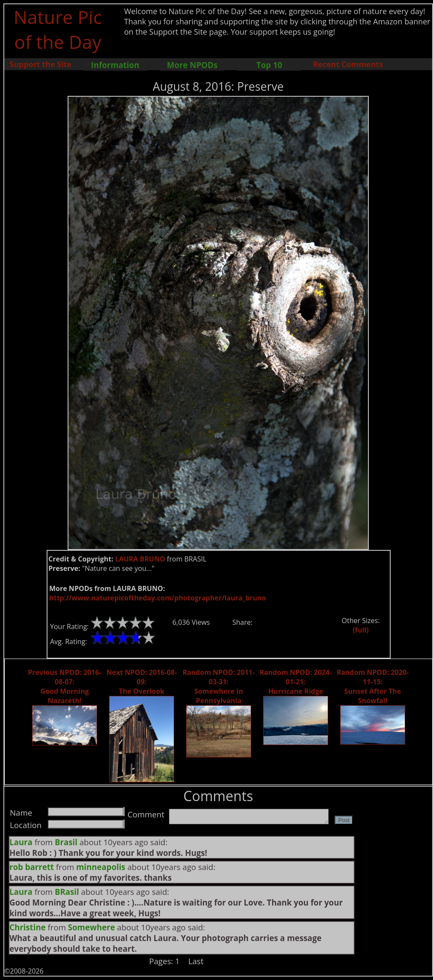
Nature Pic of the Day (58, 29)
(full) (360, 630)
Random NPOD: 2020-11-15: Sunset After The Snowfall (373, 686)
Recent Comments (348, 64)
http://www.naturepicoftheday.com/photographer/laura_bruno (158, 598)
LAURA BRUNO (140, 559)
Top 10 (269, 65)
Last (196, 961)
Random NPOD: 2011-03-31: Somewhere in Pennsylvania (219, 686)
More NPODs (192, 65)
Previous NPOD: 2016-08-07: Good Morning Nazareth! (64, 686)
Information (115, 65)
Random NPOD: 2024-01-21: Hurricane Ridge (296, 682)
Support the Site (40, 64)
